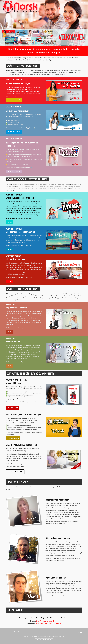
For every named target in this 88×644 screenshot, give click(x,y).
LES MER (10, 222)
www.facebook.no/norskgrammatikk (48, 624)
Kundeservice (9, 632)
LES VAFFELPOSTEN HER (15, 472)
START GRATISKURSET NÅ (14, 100)
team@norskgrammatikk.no (46, 621)
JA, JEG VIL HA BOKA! (13, 408)
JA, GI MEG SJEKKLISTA (13, 438)
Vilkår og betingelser (19, 632)
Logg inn (83, 2)
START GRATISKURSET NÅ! (14, 132)
